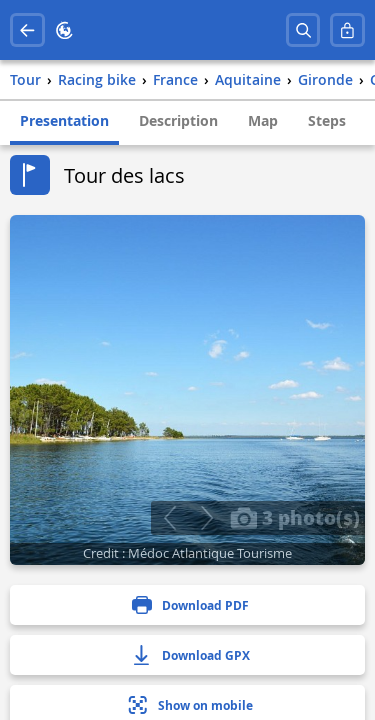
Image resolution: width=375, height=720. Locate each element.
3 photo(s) (295, 517)
